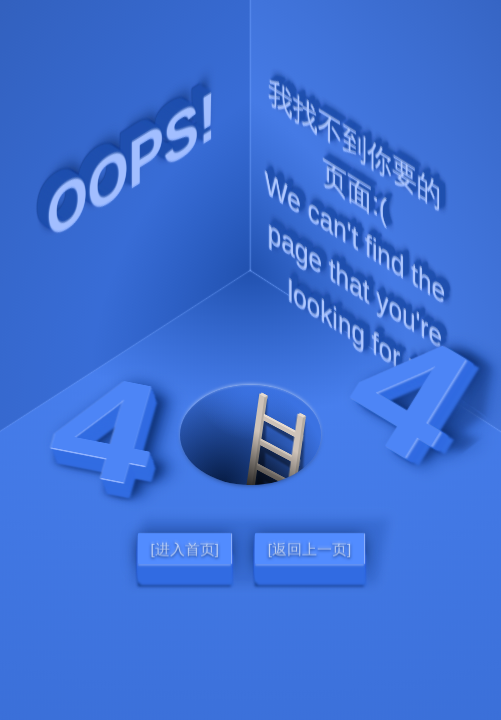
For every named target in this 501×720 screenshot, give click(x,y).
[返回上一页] (308, 548)
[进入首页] (184, 548)
